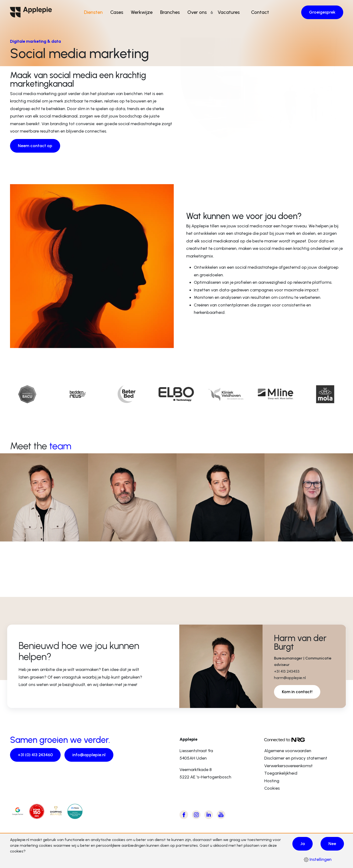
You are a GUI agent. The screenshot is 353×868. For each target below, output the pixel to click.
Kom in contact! (297, 692)
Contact (258, 12)
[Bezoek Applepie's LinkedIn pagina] (209, 815)
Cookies (272, 788)
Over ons (199, 12)
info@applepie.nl (89, 755)
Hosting (272, 781)
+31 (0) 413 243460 (35, 755)
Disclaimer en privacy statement (296, 758)
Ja (303, 844)
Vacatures (227, 12)
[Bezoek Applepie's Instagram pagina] (196, 815)
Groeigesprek (322, 12)
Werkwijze (143, 12)
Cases (118, 12)
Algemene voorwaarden (288, 751)
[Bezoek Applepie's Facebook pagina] (184, 815)
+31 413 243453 (287, 671)
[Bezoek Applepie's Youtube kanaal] (221, 815)
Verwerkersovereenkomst (288, 766)
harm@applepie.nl (290, 678)
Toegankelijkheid (281, 773)
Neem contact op (35, 146)
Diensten (95, 12)
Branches (172, 12)
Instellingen (318, 859)
